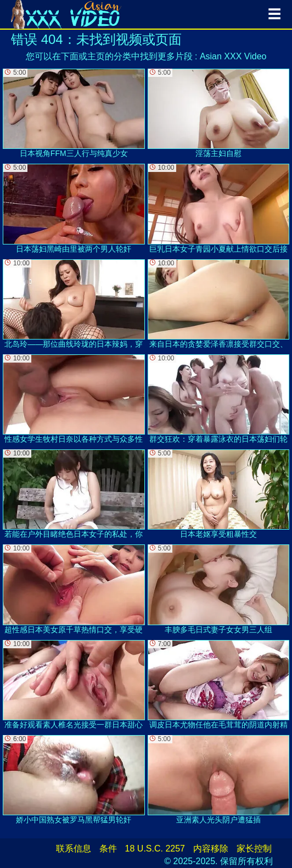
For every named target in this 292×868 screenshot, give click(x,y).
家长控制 (254, 848)
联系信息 (74, 848)
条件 (108, 848)
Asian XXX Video (233, 56)
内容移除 (211, 848)
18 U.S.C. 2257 (155, 848)
